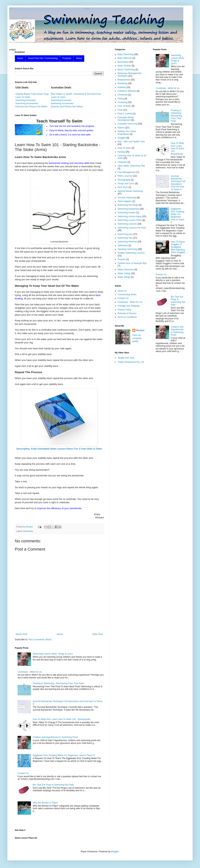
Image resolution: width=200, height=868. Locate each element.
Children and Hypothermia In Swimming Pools (55, 737)
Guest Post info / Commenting (43, 58)
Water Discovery (126, 270)
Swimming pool (125, 234)
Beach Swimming (126, 70)
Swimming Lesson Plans (130, 220)
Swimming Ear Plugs (128, 205)
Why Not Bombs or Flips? (45, 803)
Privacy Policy (125, 310)
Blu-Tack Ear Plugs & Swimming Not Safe (53, 785)
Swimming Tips (125, 238)
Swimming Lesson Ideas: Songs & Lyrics (53, 654)
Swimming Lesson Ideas (130, 216)
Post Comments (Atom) (40, 640)
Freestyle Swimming (128, 124)
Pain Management (127, 172)
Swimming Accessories (27, 103)
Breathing (122, 83)
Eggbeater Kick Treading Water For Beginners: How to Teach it (64, 755)
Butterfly (122, 87)
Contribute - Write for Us (30, 672)
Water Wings (124, 277)
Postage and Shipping (128, 306)
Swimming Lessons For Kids (132, 228)
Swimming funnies (127, 213)
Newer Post (21, 634)
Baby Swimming (126, 54)
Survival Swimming (127, 198)
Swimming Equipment (128, 209)
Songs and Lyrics (126, 184)
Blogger (115, 852)
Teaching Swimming (127, 249)
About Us (122, 291)
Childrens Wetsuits (127, 91)
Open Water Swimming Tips (131, 166)
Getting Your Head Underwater (127, 133)
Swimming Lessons (127, 224)
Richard (140, 330)
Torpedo (122, 259)
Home (20, 58)
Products (67, 58)
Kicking (121, 152)
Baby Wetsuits (125, 58)
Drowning (122, 102)
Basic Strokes (124, 66)
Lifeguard (122, 162)
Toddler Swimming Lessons (131, 253)
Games (121, 128)
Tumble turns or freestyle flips (132, 263)
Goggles (122, 138)
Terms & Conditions (127, 317)
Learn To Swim (23, 97)
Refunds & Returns (127, 313)
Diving (121, 99)
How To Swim (124, 148)
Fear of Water (124, 106)
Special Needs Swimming (130, 191)
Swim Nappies (125, 201)
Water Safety (124, 273)
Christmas (123, 95)
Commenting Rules (127, 295)
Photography (124, 180)
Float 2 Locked (125, 114)
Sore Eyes (123, 187)
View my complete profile (137, 338)
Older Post (97, 634)
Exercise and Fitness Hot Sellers (31, 107)
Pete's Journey (125, 176)
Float (120, 110)
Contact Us (23, 773)
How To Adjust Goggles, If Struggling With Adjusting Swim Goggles (178, 247)
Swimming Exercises (26, 100)
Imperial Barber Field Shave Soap (32, 94)
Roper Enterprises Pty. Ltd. (131, 362)
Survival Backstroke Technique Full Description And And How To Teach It (178, 183)
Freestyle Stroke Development (126, 119)
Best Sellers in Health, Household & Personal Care (76, 94)
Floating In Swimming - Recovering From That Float (58, 683)
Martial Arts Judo (126, 358)
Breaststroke (124, 80)
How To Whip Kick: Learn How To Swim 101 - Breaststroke (62, 719)
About (79, 58)
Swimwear (123, 245)
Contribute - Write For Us (130, 302)
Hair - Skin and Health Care (131, 142)
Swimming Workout (127, 242)
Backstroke (28, 531)
